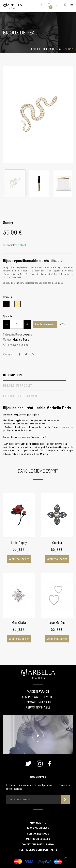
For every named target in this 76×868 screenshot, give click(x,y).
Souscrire (65, 800)
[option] (38, 115)
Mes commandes (38, 828)
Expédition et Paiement (21, 396)
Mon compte (38, 823)
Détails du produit (18, 386)
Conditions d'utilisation (38, 844)
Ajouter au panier (45, 324)
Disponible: (9, 245)
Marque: (8, 340)
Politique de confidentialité (38, 850)
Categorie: (9, 334)
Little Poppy (19, 543)
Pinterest (33, 354)
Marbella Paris (21, 340)
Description (12, 375)
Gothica (57, 543)
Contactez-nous (38, 834)
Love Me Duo (57, 623)
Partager (19, 354)
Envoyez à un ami (18, 345)
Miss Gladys (19, 623)
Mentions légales (38, 839)
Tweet (26, 354)
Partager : (9, 354)
